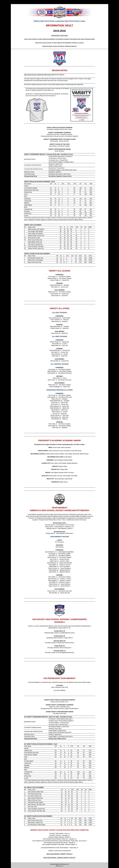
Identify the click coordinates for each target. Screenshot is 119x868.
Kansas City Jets (40, 43)
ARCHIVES (55, 35)
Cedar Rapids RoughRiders (47, 39)
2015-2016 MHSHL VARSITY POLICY (59, 854)
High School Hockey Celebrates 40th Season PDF (39, 75)
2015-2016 (64, 35)
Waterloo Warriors (71, 46)
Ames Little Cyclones (31, 39)
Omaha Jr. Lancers (78, 43)
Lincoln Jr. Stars (52, 43)
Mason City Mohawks (64, 43)
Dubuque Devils (90, 39)
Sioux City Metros (59, 46)
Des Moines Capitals (63, 39)
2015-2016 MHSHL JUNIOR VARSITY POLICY (60, 858)
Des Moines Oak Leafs (77, 39)
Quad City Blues (47, 46)
